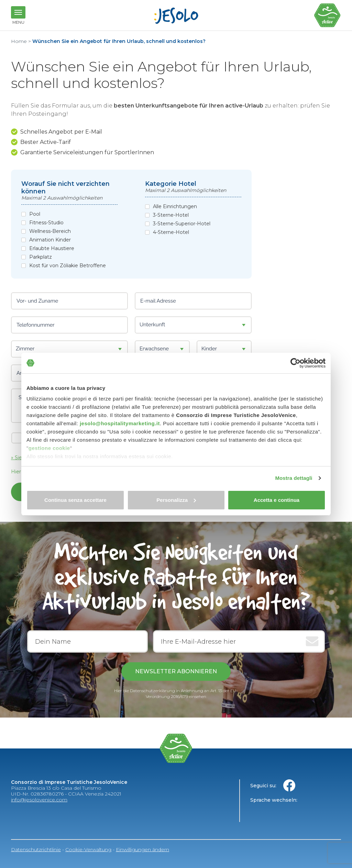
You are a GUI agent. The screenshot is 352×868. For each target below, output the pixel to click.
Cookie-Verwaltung (88, 849)
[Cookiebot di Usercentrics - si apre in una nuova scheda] (295, 363)
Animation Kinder (50, 240)
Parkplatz (41, 257)
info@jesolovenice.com (39, 800)
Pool (35, 214)
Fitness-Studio (46, 223)
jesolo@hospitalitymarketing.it (120, 423)
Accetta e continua (277, 500)
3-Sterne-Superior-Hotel (182, 224)
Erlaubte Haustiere (52, 249)
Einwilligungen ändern (142, 849)
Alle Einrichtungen (175, 207)
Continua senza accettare (75, 500)
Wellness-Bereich (50, 231)
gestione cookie (49, 448)
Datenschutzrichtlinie (36, 849)
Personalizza (176, 500)
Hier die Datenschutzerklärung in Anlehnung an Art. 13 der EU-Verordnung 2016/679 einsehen (176, 694)
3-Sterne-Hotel (171, 215)
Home (19, 41)
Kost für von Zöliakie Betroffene (68, 266)
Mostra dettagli (294, 478)
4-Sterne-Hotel (171, 232)
